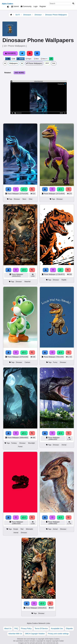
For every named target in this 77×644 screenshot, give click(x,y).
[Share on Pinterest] (30, 53)
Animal (64, 445)
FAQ (16, 628)
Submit (15, 6)
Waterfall (27, 282)
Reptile (64, 280)
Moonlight (32, 443)
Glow (31, 199)
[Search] (73, 4)
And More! (19, 73)
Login (35, 6)
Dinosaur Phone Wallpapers (56, 15)
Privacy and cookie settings (58, 634)
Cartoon (27, 362)
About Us (8, 628)
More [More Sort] (44, 59)
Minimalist (29, 529)
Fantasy (14, 443)
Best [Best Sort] (36, 59)
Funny (55, 362)
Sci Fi (18, 15)
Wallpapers (14, 63)
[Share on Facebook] (37, 53)
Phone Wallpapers (34, 63)
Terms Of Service (41, 628)
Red (22, 529)
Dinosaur (38, 15)
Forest (20, 447)
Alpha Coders (7, 4)
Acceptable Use (57, 628)
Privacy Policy (26, 628)
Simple (16, 529)
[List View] (13, 59)
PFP (47, 63)
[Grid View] (8, 59)
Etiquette (69, 628)
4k (22, 63)
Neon (24, 199)
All (5, 63)
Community (26, 6)
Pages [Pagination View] (29, 59)
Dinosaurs (27, 15)
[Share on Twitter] (22, 53)
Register (43, 6)
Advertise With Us (15, 634)
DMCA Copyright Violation (35, 634)
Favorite (10, 53)
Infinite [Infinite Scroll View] (21, 59)
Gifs (54, 63)
